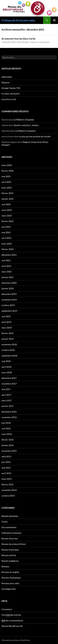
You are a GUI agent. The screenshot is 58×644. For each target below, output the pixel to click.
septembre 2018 (9, 356)
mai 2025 (6, 176)
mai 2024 (6, 204)
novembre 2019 (9, 300)
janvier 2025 (8, 199)
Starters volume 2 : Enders (26, 125)
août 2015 (6, 456)
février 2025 (8, 193)
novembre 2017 (9, 384)
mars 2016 (7, 434)
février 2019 (8, 333)
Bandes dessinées (10, 516)
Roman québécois (10, 561)
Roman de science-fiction (14, 544)
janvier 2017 (8, 406)
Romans (5, 566)
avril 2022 (6, 238)
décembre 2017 (9, 378)
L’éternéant (7, 77)
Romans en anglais (10, 572)
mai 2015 (6, 468)
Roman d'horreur (10, 538)
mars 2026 (7, 165)
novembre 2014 (9, 490)
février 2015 (8, 484)
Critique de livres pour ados (18, 20)
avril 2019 (6, 322)
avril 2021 (6, 266)
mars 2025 (7, 188)
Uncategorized (9, 589)
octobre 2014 (8, 496)
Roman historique (10, 550)
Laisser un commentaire (40, 42)
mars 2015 (7, 479)
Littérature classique (11, 533)
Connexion (7, 609)
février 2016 (8, 440)
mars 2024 (7, 210)
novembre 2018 (9, 344)
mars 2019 (7, 328)
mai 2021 (6, 260)
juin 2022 (6, 227)
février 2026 (8, 171)
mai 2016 (6, 428)
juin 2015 (6, 462)
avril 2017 (6, 395)
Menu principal (54, 20)
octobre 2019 (8, 305)
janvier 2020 (8, 288)
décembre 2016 (9, 412)
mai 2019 (6, 316)
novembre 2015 (9, 451)
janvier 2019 (8, 339)
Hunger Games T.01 (11, 88)
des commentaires (12, 621)
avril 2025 (6, 182)
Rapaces (5, 82)
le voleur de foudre (11, 94)
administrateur (23, 42)
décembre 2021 (9, 255)
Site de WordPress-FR (12, 626)
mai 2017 (6, 389)
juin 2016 (6, 423)
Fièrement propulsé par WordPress (16, 640)
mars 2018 (7, 372)
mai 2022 (6, 232)
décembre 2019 (9, 294)
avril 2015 (6, 473)
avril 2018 (6, 367)
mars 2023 (7, 216)
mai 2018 (6, 361)
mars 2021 (7, 272)
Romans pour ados (10, 583)
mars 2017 (7, 400)
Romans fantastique (11, 578)
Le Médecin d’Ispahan (24, 120)
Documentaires (9, 527)
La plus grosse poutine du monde (35, 136)
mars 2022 (7, 244)
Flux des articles (11, 615)
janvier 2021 (8, 277)
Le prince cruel (9, 99)
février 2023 (8, 221)
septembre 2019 (9, 311)
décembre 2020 (9, 283)
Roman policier (9, 555)
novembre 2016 (9, 417)
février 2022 (8, 249)
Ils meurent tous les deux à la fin (18, 39)
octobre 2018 (8, 350)
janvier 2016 (8, 445)
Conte (4, 522)
